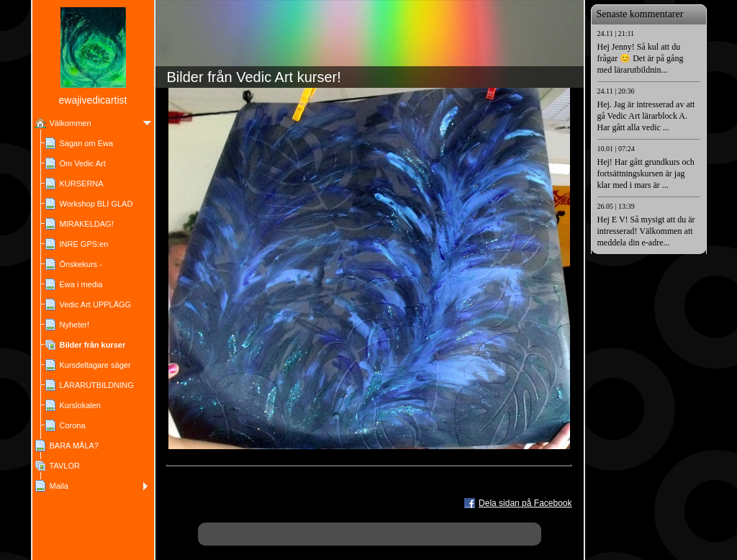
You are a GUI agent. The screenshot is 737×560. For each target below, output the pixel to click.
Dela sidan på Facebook (525, 503)
